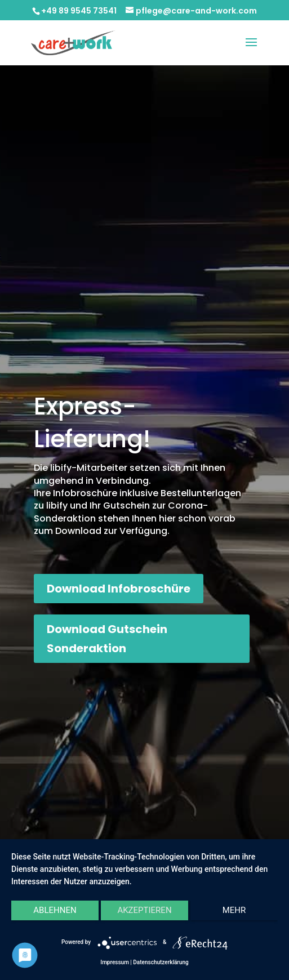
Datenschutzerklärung (161, 962)
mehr (234, 910)
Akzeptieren (144, 910)
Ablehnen (55, 910)
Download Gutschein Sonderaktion (107, 639)
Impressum (115, 962)
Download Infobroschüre (119, 589)
